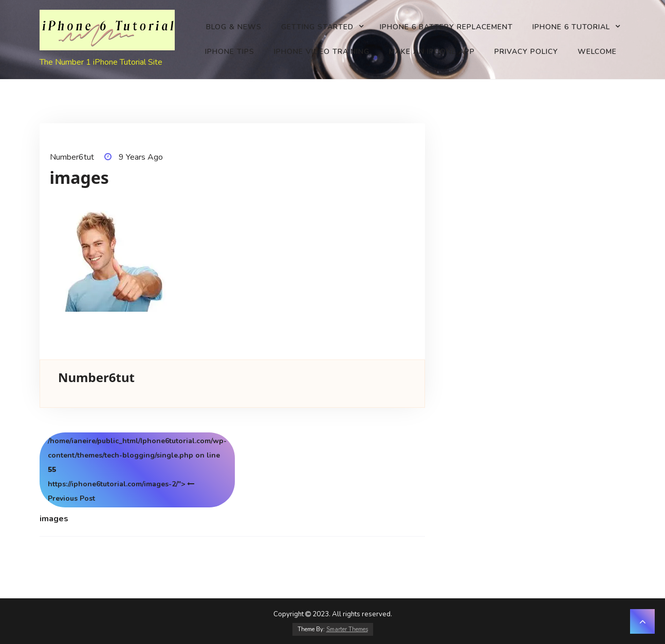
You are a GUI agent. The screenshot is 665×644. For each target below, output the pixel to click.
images (54, 519)
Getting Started (317, 27)
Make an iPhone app (432, 52)
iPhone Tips (230, 52)
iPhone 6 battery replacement (446, 27)
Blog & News (234, 27)
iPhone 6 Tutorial (571, 27)
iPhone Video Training (322, 52)
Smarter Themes (347, 629)
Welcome (597, 52)
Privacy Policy (526, 52)
